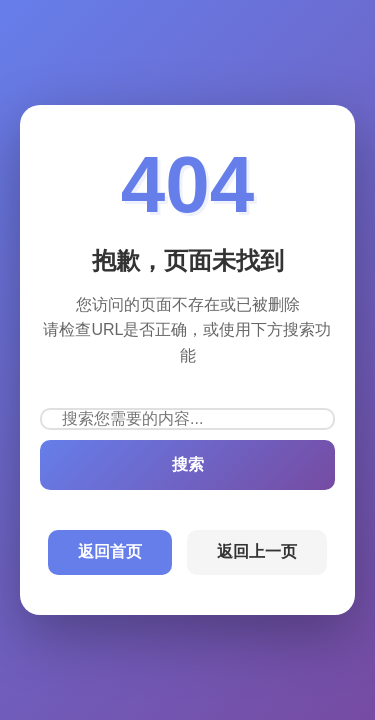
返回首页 (110, 551)
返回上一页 (257, 551)
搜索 (188, 464)
